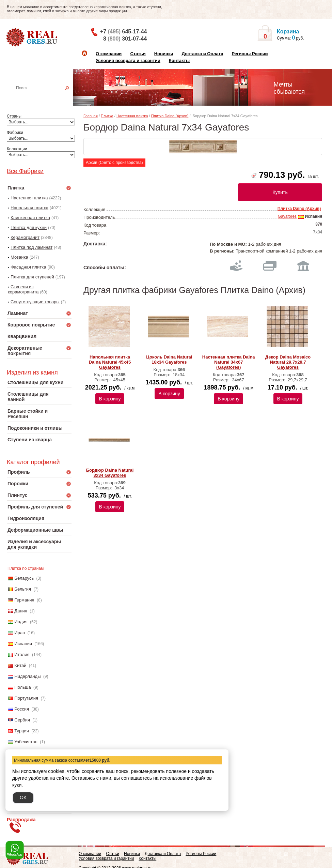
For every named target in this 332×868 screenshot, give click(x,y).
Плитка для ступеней (32, 277)
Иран (20, 633)
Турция (22, 731)
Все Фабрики (25, 171)
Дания (21, 611)
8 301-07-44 (125, 39)
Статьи (138, 54)
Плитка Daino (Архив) (170, 116)
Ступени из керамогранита (23, 289)
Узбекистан (26, 742)
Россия (22, 709)
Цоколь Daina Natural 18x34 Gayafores (169, 360)
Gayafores (287, 216)
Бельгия (23, 589)
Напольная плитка (29, 208)
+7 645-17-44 (123, 32)
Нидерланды (27, 676)
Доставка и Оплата (202, 54)
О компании (109, 54)
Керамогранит (25, 237)
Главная (91, 116)
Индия (21, 622)
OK (23, 797)
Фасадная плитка (28, 267)
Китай (20, 665)
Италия (22, 654)
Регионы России (250, 54)
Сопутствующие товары (35, 302)
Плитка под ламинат (31, 247)
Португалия (26, 698)
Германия (24, 600)
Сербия (22, 720)
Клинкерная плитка (30, 218)
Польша (22, 687)
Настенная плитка (46, 97)
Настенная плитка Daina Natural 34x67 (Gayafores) (229, 362)
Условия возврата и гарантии (128, 60)
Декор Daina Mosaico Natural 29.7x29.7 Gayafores (288, 362)
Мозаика (19, 257)
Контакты (179, 60)
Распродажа (21, 820)
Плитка (107, 116)
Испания (23, 644)
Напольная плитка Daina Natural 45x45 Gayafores (110, 362)
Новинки (164, 54)
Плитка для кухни (29, 227)
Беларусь (24, 578)
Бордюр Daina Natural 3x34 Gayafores (110, 473)
